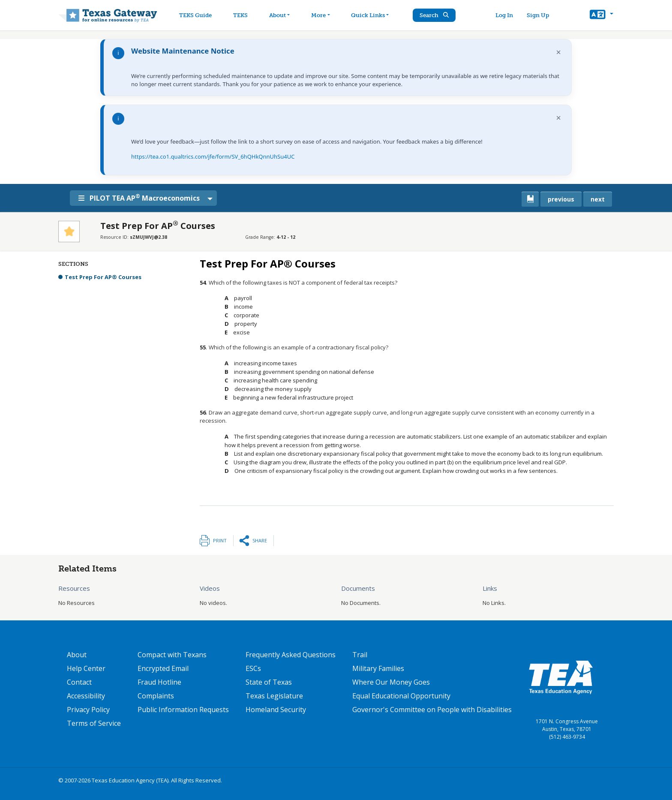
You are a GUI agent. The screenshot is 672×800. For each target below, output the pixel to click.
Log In (505, 15)
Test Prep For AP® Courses (103, 277)
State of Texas (269, 682)
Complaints (156, 696)
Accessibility (86, 696)
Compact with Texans (172, 655)
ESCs (253, 668)
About (77, 655)
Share (260, 540)
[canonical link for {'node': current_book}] (530, 199)
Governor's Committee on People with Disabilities (432, 710)
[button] (601, 15)
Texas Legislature (274, 696)
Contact (79, 682)
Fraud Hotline (159, 682)
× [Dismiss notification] (559, 52)
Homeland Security (276, 710)
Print (220, 540)
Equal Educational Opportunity (401, 696)
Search (437, 15)
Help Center (86, 668)
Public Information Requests (183, 710)
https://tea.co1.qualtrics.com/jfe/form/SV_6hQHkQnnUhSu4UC (213, 156)
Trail (360, 655)
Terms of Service (94, 723)
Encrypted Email (163, 668)
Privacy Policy (88, 710)
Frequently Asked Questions (291, 655)
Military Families (378, 668)
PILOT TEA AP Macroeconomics (142, 198)
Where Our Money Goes (391, 682)
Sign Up (539, 15)
